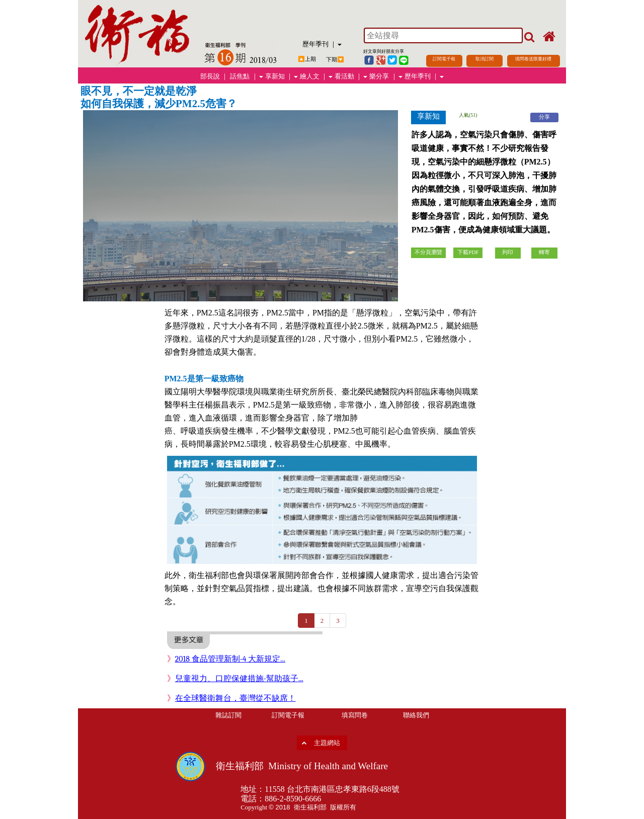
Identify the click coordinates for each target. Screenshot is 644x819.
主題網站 (327, 743)
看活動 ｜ (351, 76)
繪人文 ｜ (316, 76)
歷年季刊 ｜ (322, 44)
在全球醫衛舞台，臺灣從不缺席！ (235, 698)
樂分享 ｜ (386, 76)
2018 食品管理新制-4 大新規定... (230, 659)
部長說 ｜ (214, 76)
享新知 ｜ (281, 76)
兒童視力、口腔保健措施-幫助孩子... (239, 679)
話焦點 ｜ (246, 76)
